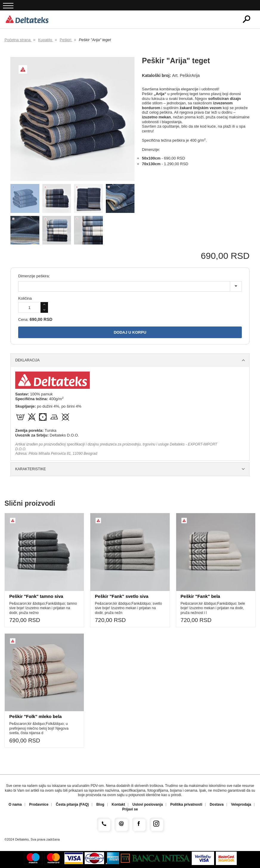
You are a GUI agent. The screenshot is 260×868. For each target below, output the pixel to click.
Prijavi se (130, 809)
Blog (100, 805)
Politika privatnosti (186, 805)
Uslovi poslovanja (148, 805)
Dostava (217, 805)
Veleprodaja (241, 805)
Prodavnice (39, 805)
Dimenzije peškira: (34, 276)
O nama (15, 805)
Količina (25, 298)
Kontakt (118, 805)
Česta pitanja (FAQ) (72, 805)
